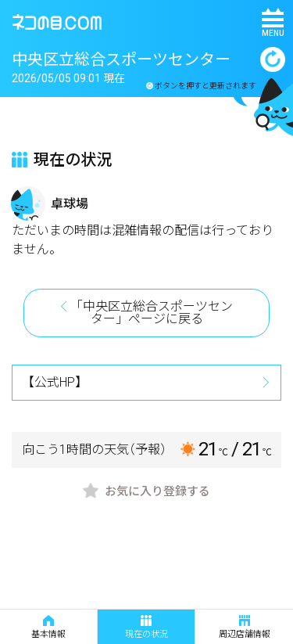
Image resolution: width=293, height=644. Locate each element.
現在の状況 (146, 627)
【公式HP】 (55, 382)
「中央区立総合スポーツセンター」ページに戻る (152, 313)
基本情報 (48, 627)
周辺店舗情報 (245, 627)
